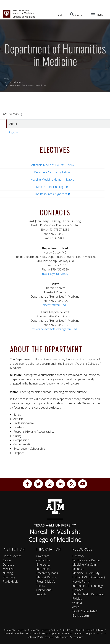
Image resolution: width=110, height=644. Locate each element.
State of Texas (67, 630)
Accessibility (76, 637)
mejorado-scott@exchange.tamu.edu (55, 329)
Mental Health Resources (88, 594)
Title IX (40, 586)
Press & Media (46, 582)
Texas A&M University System (43, 630)
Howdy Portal (81, 582)
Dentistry (8, 565)
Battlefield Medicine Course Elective (52, 165)
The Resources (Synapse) (52, 194)
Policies (77, 599)
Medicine (8, 569)
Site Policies (62, 637)
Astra (76, 607)
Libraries (78, 590)
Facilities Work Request (87, 560)
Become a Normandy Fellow (52, 172)
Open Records (84, 630)
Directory (78, 556)
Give (60, 15)
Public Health (11, 582)
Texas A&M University (15, 630)
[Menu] (97, 14)
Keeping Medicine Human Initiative (52, 179)
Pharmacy (9, 577)
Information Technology (87, 586)
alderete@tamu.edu (55, 305)
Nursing (8, 573)
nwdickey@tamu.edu (55, 274)
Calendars (43, 556)
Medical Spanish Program (52, 187)
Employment (93, 633)
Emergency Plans (47, 573)
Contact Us (43, 560)
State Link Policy (34, 633)
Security (49, 637)
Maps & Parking (46, 577)
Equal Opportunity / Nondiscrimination (64, 633)
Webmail (78, 603)
